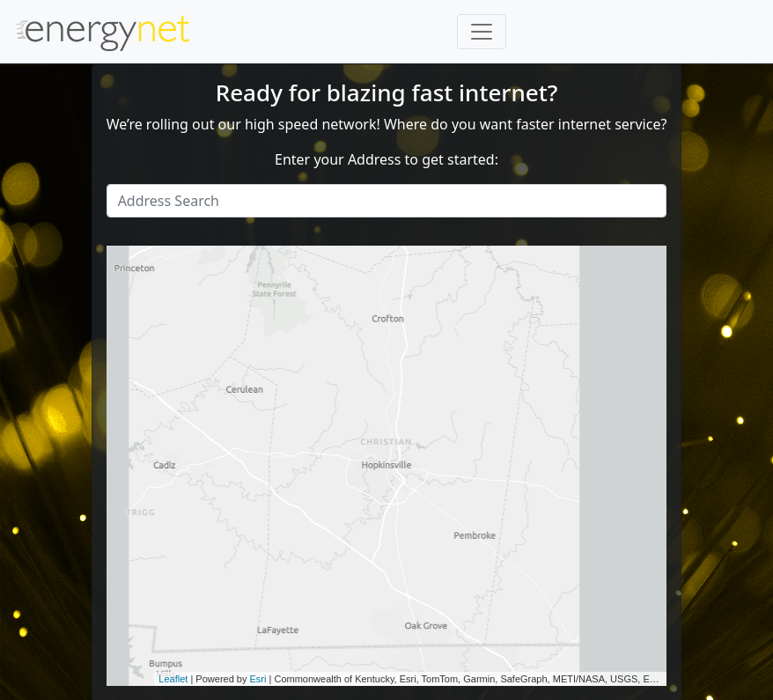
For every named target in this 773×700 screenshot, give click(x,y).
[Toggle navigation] (482, 32)
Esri (258, 679)
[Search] (387, 201)
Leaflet (173, 679)
